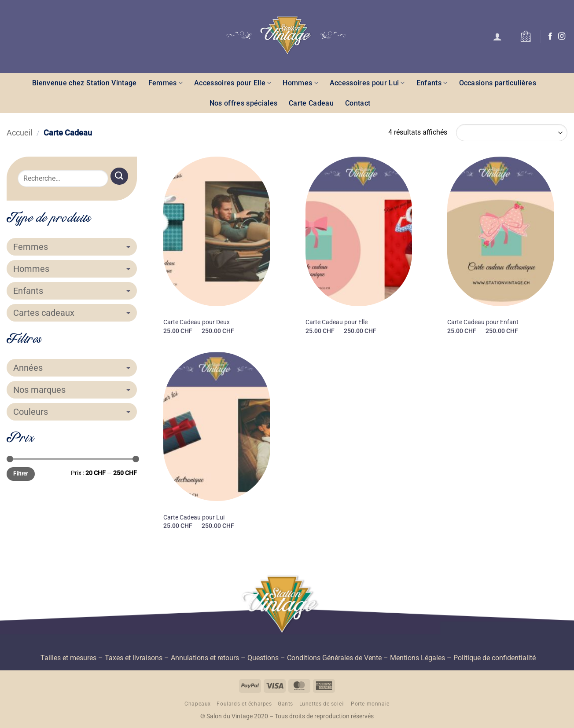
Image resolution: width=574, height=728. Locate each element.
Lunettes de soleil (322, 704)
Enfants (432, 83)
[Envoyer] (119, 176)
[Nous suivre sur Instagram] (562, 37)
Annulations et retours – (208, 658)
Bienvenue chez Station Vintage (85, 83)
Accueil (19, 133)
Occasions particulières (498, 83)
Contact (358, 103)
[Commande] (512, 133)
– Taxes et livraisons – (133, 658)
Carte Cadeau (311, 103)
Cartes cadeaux (72, 313)
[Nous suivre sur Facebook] (550, 37)
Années (72, 368)
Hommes (300, 83)
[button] (497, 37)
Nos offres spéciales (243, 103)
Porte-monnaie (370, 704)
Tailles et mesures (68, 658)
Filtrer (21, 474)
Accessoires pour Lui (367, 83)
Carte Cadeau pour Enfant (483, 322)
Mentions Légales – (421, 658)
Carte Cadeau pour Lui (194, 518)
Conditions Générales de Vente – (338, 658)
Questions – (266, 658)
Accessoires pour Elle (233, 83)
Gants (285, 704)
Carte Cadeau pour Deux (197, 322)
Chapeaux (198, 704)
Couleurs (72, 412)
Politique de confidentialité (495, 658)
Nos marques (72, 390)
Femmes (166, 83)
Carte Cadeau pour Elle (337, 322)
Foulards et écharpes (244, 704)
